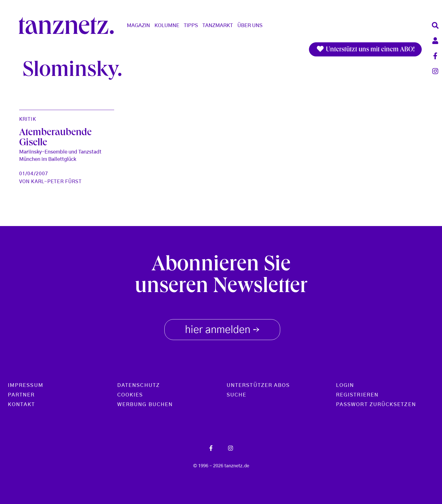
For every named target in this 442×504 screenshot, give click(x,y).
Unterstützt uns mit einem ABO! (365, 49)
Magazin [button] (138, 26)
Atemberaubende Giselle (55, 138)
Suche (237, 395)
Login (345, 385)
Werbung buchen (145, 405)
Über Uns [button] (250, 26)
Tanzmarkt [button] (218, 26)
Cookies (130, 395)
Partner (21, 395)
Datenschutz (139, 385)
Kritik (28, 119)
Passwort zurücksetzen (376, 405)
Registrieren (357, 395)
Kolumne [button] (167, 26)
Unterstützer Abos (258, 385)
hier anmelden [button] (222, 329)
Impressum (26, 385)
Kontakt (22, 405)
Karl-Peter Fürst (56, 182)
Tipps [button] (191, 26)
